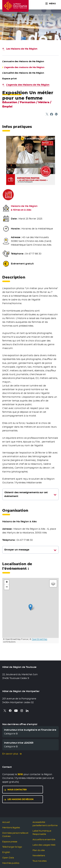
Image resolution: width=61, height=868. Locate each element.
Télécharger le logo (12, 847)
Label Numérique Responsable (42, 832)
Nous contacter (17, 790)
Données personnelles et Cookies (15, 835)
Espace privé (9, 79)
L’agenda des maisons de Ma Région (21, 23)
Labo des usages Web (44, 845)
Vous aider (20, 15)
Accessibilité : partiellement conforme (45, 824)
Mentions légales (11, 828)
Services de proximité (40, 15)
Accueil (7, 15)
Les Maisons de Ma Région (16, 19)
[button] (30, 607)
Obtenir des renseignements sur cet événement (26, 494)
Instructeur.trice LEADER (19, 743)
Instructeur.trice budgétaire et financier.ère (30, 730)
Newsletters (39, 855)
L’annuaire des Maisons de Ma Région (23, 61)
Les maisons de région (20, 799)
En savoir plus (10, 754)
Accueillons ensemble (44, 839)
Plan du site (39, 850)
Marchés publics (11, 863)
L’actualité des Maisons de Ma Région (23, 73)
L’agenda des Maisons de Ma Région (28, 85)
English (6, 852)
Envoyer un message (17, 550)
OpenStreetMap (39, 639)
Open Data (8, 858)
